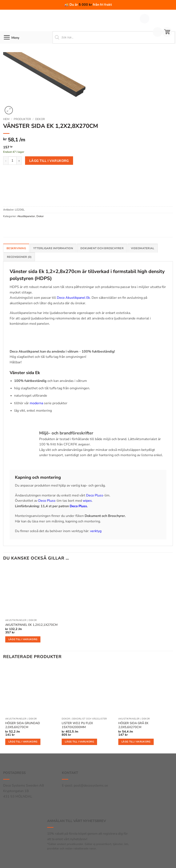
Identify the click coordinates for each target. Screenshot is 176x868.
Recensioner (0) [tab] (19, 257)
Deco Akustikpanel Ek (73, 298)
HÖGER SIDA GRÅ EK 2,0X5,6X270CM (133, 725)
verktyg (96, 531)
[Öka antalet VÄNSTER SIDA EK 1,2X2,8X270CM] (19, 161)
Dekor (40, 119)
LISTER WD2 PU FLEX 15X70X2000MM (77, 725)
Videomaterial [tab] (143, 248)
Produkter (22, 119)
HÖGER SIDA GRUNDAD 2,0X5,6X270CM (23, 725)
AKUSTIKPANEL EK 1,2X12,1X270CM (31, 625)
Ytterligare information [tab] (53, 248)
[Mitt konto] (158, 32)
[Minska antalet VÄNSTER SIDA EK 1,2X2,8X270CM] (6, 161)
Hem (6, 119)
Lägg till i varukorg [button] (23, 639)
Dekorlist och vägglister (90, 719)
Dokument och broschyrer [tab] (102, 248)
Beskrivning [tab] (16, 248)
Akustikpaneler (26, 216)
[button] (167, 32)
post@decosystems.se (91, 786)
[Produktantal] (12, 161)
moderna (36, 403)
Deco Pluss (95, 495)
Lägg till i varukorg (49, 161)
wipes (87, 501)
